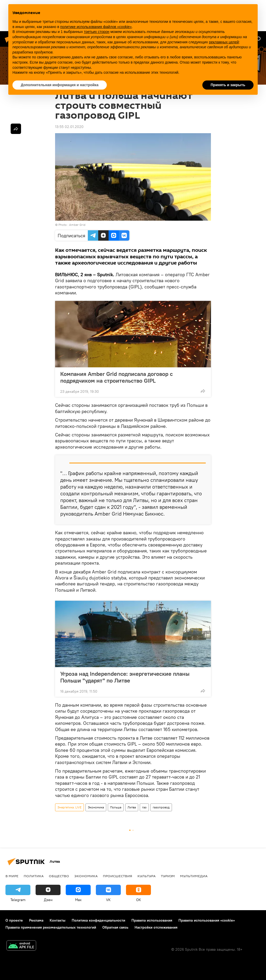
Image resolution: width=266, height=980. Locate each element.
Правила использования (152, 920)
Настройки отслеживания (156, 927)
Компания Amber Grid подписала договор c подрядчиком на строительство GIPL (117, 377)
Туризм (168, 876)
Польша (116, 807)
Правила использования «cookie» (207, 920)
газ (144, 807)
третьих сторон (97, 32)
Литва (132, 807)
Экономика (96, 807)
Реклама (36, 920)
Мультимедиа (194, 876)
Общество (59, 876)
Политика (34, 876)
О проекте (14, 920)
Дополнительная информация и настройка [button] (60, 85)
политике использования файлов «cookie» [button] (96, 27)
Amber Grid (77, 225)
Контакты (58, 920)
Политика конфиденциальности (98, 920)
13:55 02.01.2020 (69, 127)
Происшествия (118, 876)
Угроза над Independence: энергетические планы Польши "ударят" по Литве (125, 677)
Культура (147, 876)
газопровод (161, 807)
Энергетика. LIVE (69, 807)
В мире (12, 876)
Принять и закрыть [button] (228, 85)
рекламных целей (224, 42)
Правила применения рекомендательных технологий (51, 927)
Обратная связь (115, 927)
